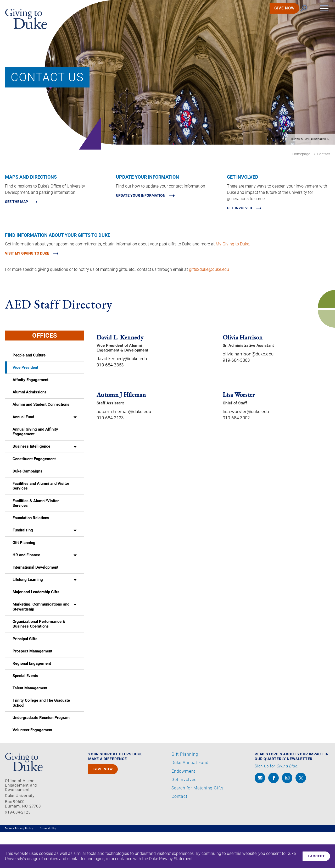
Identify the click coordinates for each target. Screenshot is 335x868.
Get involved (243, 209)
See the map (20, 202)
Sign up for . (277, 802)
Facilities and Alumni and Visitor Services (41, 500)
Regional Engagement (32, 693)
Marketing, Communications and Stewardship (41, 632)
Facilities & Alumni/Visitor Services (36, 519)
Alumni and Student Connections (41, 412)
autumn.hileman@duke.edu (124, 414)
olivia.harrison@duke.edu (248, 356)
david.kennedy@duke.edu (122, 361)
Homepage (301, 154)
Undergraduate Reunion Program (42, 752)
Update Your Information (147, 196)
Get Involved (184, 816)
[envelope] (260, 814)
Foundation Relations (31, 535)
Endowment (183, 807)
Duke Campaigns (27, 484)
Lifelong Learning (28, 602)
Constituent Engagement (34, 471)
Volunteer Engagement (32, 766)
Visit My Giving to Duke (33, 255)
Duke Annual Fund (190, 799)
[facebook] (273, 814)
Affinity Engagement (30, 385)
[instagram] (287, 814)
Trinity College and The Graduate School (41, 736)
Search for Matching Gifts (197, 824)
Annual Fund (23, 425)
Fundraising (23, 548)
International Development (35, 589)
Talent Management (30, 720)
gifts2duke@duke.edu (209, 271)
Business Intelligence (31, 457)
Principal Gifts (25, 666)
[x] (301, 814)
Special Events (25, 707)
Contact (179, 833)
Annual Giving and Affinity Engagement (35, 441)
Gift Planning (24, 562)
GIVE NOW (277, 16)
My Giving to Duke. (233, 245)
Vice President (25, 371)
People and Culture (29, 358)
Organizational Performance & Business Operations (39, 650)
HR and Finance (26, 575)
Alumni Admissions (30, 398)
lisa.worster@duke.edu (246, 414)
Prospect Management (32, 679)
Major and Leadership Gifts (37, 616)
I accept (315, 856)
